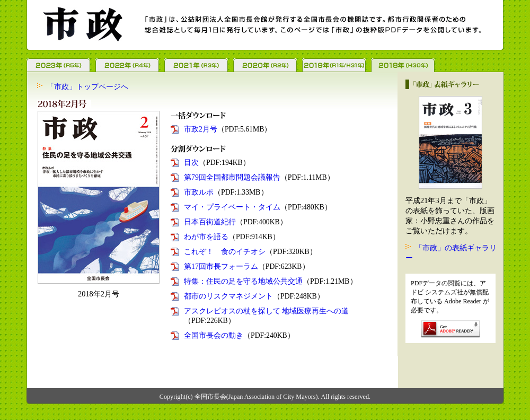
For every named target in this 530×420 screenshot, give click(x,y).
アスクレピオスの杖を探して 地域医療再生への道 (266, 311)
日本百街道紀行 (210, 222)
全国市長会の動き (214, 335)
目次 (191, 163)
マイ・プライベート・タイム (232, 207)
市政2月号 (201, 129)
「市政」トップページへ (87, 86)
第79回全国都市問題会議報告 (232, 177)
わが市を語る (206, 237)
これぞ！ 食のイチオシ (225, 252)
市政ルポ (199, 192)
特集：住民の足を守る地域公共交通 (243, 281)
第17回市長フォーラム (221, 266)
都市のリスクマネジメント (228, 296)
